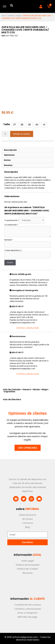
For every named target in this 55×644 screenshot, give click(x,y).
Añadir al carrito (22, 134)
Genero (11, 16)
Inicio (4, 16)
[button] (12, 5)
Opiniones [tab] (9, 155)
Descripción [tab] (10, 150)
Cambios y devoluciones (28, 328)
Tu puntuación (12, 220)
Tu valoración (11, 225)
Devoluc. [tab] (9, 165)
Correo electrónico (13, 250)
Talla (7, 124)
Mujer (19, 16)
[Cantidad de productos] (5, 134)
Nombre (9, 240)
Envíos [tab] (7, 160)
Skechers (16, 399)
